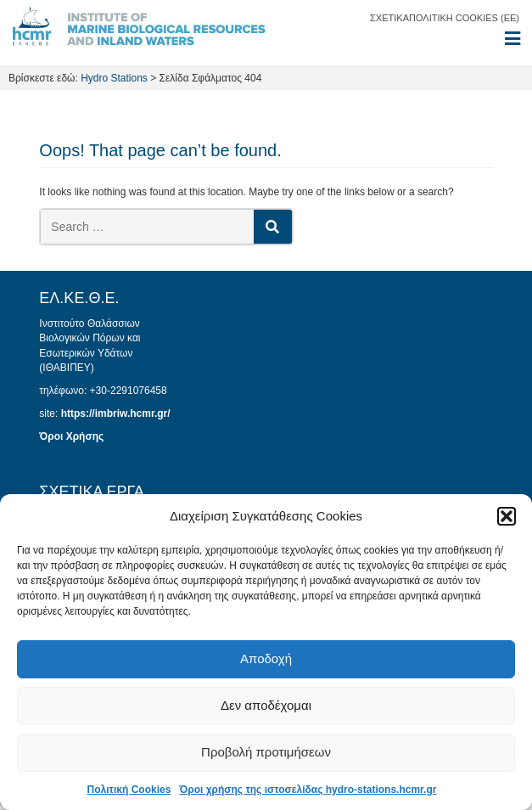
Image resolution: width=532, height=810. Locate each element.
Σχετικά (389, 18)
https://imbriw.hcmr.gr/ (116, 413)
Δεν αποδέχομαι (266, 705)
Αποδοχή (266, 658)
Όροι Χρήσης (71, 436)
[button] (507, 516)
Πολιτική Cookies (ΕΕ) (464, 18)
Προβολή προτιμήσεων (266, 752)
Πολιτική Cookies (129, 790)
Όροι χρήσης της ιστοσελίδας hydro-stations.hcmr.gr (308, 790)
